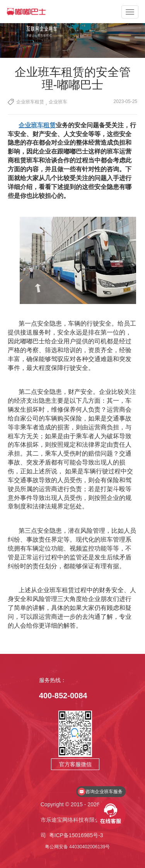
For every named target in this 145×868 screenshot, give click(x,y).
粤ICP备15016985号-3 (76, 835)
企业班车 (58, 102)
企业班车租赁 (30, 102)
